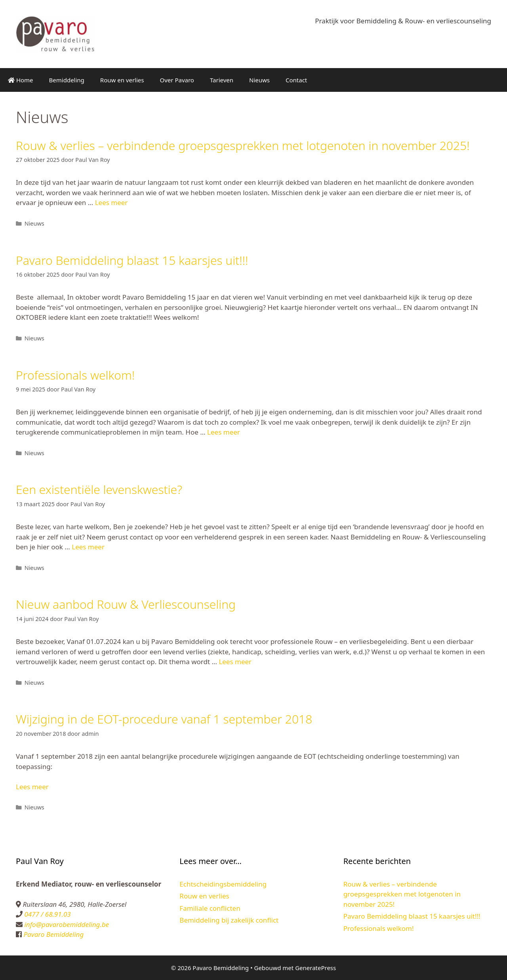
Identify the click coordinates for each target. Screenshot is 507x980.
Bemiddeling (67, 80)
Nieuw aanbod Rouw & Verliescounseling (126, 604)
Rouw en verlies (122, 80)
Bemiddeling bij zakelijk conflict (229, 920)
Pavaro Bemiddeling (53, 934)
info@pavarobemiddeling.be (66, 924)
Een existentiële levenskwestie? (99, 489)
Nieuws (259, 80)
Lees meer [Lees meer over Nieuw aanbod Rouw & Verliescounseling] (235, 662)
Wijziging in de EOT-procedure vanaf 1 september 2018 (164, 719)
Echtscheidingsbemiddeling (223, 884)
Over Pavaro (177, 80)
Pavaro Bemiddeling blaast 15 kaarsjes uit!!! (132, 260)
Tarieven (222, 80)
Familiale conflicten (210, 908)
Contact (296, 80)
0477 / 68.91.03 (47, 914)
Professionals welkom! (75, 375)
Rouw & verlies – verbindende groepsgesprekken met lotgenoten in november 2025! (243, 145)
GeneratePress (315, 968)
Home (21, 80)
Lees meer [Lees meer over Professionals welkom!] (224, 432)
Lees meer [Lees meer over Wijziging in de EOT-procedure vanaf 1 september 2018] (32, 787)
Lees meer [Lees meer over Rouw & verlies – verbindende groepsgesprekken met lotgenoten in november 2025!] (112, 202)
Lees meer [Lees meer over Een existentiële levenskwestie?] (88, 547)
